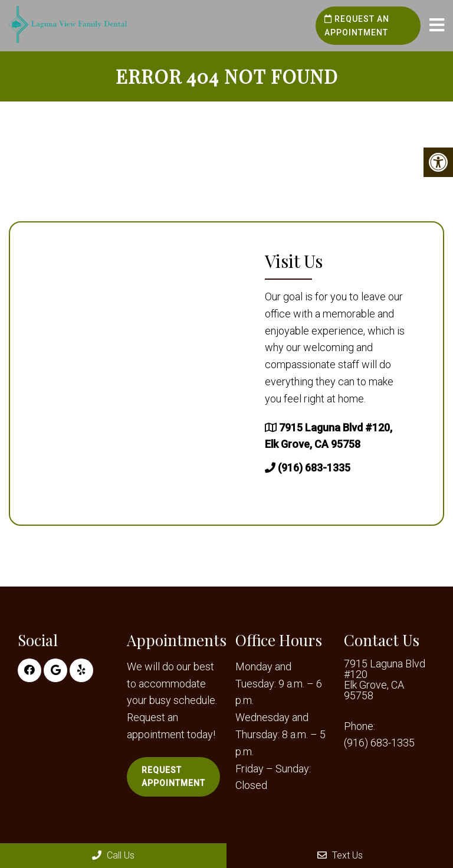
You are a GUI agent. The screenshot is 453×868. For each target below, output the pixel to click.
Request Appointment (173, 777)
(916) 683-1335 (314, 468)
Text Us (340, 855)
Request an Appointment (357, 25)
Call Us (113, 855)
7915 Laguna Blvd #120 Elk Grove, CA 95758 (385, 680)
